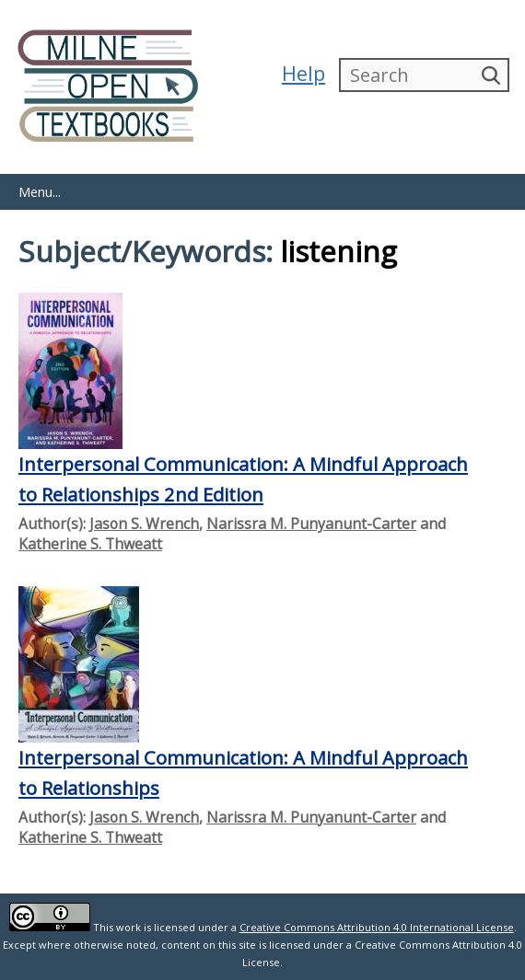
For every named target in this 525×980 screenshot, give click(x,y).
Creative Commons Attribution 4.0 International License (377, 927)
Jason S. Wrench (144, 524)
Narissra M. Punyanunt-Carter (311, 524)
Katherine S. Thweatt (90, 544)
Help (303, 73)
